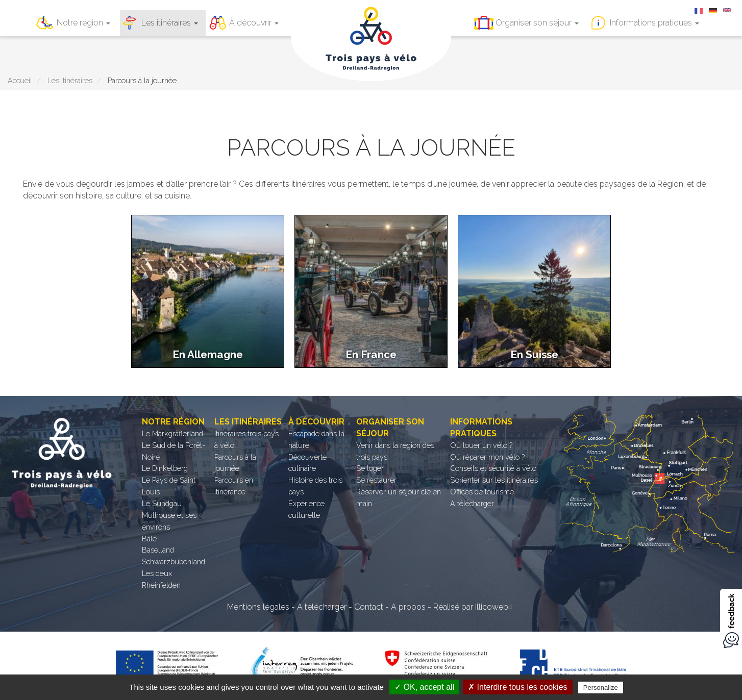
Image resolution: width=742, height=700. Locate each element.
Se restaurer (376, 480)
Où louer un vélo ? (481, 445)
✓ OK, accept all (424, 687)
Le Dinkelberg (165, 468)
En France (371, 354)
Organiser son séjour (537, 23)
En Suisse (534, 354)
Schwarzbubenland (174, 561)
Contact (369, 607)
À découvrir (254, 23)
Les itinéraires (170, 23)
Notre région (83, 23)
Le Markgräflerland (172, 433)
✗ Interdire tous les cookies (517, 687)
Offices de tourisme (482, 492)
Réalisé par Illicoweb (474, 607)
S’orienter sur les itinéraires (494, 480)
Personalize (601, 687)
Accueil (20, 80)
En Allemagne (208, 354)
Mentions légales (258, 607)
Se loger (370, 468)
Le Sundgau (162, 503)
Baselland (158, 550)
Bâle (149, 539)
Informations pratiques (654, 23)
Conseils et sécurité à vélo (493, 468)
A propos (408, 607)
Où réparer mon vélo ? (487, 457)
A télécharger (472, 503)
